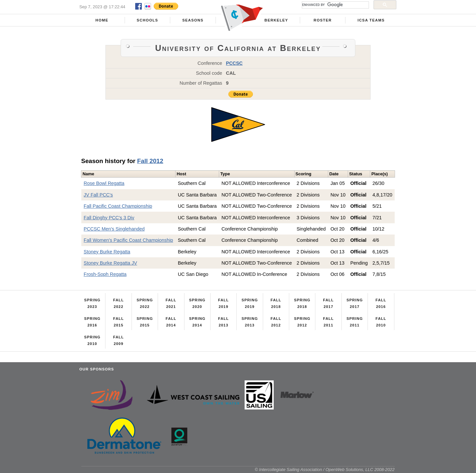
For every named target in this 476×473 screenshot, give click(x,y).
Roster (323, 20)
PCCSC (234, 63)
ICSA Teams (371, 20)
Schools (148, 20)
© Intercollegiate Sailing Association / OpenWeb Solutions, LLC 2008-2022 (325, 470)
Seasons (193, 20)
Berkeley (276, 20)
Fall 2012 (150, 161)
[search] (335, 5)
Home (102, 20)
